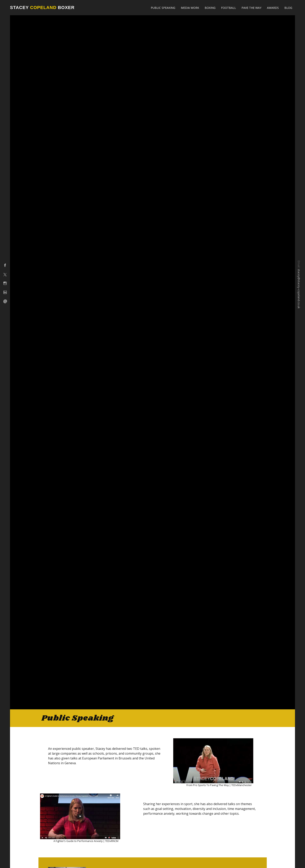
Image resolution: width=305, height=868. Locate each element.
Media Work (190, 8)
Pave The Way (251, 8)
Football (228, 8)
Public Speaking (163, 8)
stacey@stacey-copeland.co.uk (299, 289)
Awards (273, 8)
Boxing (210, 8)
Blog (288, 8)
